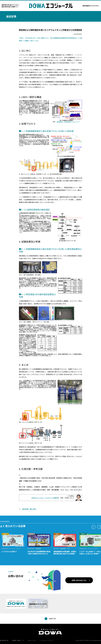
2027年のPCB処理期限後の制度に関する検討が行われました (39, 553)
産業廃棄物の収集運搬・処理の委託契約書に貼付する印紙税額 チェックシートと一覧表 (66, 554)
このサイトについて (32, 640)
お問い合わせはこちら (79, 580)
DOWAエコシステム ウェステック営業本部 (45, 498)
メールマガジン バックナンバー (47, 640)
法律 (68, 549)
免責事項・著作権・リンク (18, 640)
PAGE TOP (52, 619)
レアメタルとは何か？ (9, 551)
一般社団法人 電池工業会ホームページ (67, 122)
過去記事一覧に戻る (29, 509)
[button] (94, 527)
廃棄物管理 (38, 549)
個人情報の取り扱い (4, 640)
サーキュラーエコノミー (15, 549)
